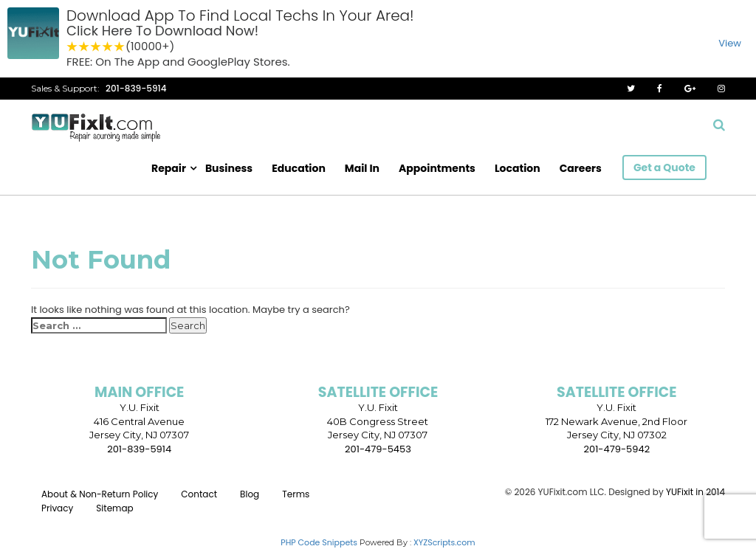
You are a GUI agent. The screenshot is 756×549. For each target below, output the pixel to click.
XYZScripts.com (444, 542)
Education (299, 168)
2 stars (84, 47)
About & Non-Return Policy (100, 494)
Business (229, 168)
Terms (296, 494)
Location (518, 168)
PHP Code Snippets (319, 542)
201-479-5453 (378, 449)
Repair (169, 168)
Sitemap (114, 508)
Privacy (57, 508)
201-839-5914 (136, 88)
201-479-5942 (617, 449)
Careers (581, 168)
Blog (250, 494)
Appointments (437, 168)
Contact (199, 494)
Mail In (362, 168)
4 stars (108, 47)
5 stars (120, 47)
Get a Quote (664, 168)
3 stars (96, 47)
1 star (72, 47)
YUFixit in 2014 (695, 492)
